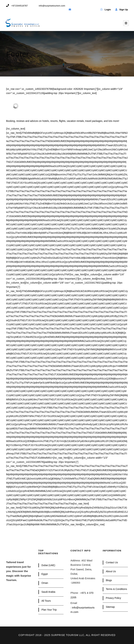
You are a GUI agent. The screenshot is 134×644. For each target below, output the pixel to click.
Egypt (45, 574)
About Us (111, 571)
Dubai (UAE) (48, 565)
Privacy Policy (113, 598)
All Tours (46, 601)
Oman (45, 583)
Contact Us (112, 562)
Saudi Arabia (48, 592)
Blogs (109, 580)
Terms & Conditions (116, 589)
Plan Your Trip (49, 610)
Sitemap (110, 607)
